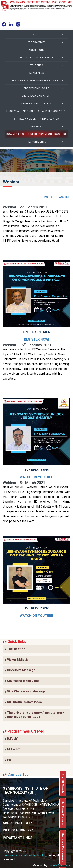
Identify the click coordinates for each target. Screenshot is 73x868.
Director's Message (20, 670)
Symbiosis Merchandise (63, 848)
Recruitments (46, 142)
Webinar (64, 197)
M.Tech (12, 749)
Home (48, 197)
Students (48, 65)
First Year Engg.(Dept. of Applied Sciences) (37, 111)
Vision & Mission (18, 659)
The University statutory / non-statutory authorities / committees (34, 715)
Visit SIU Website (63, 784)
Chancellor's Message (22, 681)
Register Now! (36, 339)
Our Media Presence (63, 813)
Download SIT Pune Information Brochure (36, 134)
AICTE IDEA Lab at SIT (44, 96)
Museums (48, 127)
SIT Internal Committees (23, 702)
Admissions (47, 50)
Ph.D (9, 760)
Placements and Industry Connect (39, 81)
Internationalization (43, 104)
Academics (47, 73)
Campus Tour (19, 774)
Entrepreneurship (45, 88)
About (49, 35)
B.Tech (12, 739)
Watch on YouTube (36, 477)
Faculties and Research (43, 58)
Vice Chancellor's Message (25, 691)
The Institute (15, 649)
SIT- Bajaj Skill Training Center (37, 119)
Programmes (47, 42)
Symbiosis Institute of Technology (25, 855)
